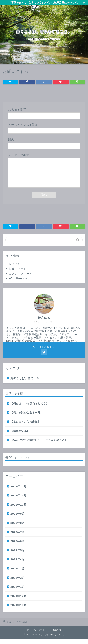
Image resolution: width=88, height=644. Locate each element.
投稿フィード (18, 274)
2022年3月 (18, 574)
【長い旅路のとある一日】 (27, 418)
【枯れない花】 (20, 436)
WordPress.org (19, 284)
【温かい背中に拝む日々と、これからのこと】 (39, 445)
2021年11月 (18, 610)
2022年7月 (18, 537)
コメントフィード (21, 279)
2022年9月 (18, 519)
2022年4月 (18, 565)
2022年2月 (18, 583)
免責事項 (57, 635)
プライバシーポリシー (37, 635)
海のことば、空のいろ (25, 384)
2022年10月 (18, 510)
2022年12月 (18, 492)
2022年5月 (18, 556)
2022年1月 (18, 592)
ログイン (15, 269)
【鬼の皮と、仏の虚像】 (25, 427)
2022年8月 (18, 528)
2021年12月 (18, 601)
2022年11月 (18, 501)
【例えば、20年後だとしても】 (30, 409)
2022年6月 (18, 546)
